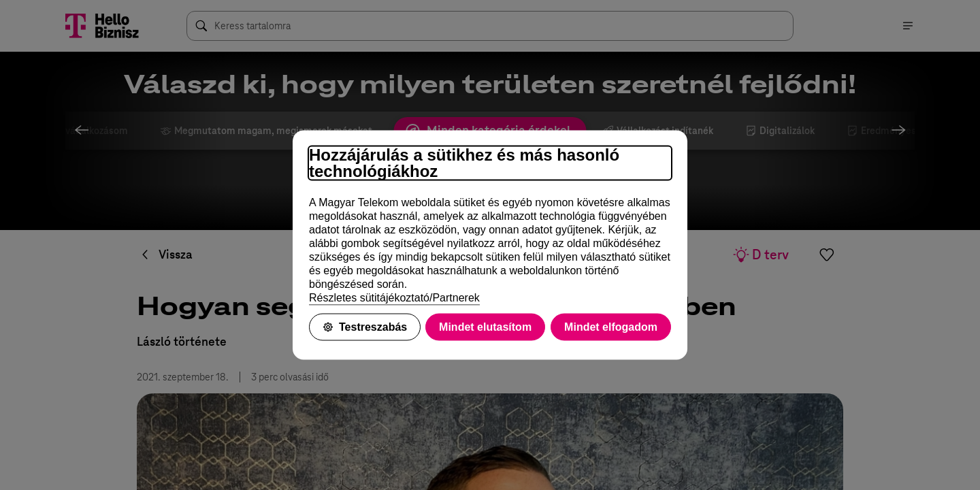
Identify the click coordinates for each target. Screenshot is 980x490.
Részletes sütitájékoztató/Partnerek (394, 298)
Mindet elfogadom (611, 327)
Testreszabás (365, 327)
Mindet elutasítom (485, 327)
